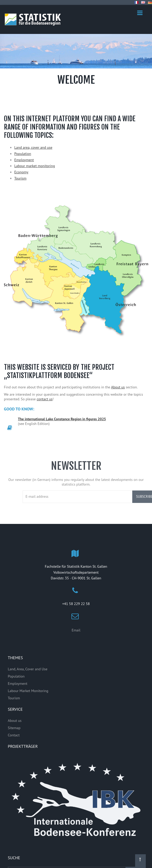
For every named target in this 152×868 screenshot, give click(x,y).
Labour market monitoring (35, 166)
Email (76, 630)
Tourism (20, 178)
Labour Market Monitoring (28, 691)
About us (118, 387)
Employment (24, 160)
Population (23, 154)
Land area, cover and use (33, 147)
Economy (21, 172)
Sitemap (14, 728)
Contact (14, 735)
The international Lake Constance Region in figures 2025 (62, 419)
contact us (45, 399)
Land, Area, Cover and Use (28, 669)
